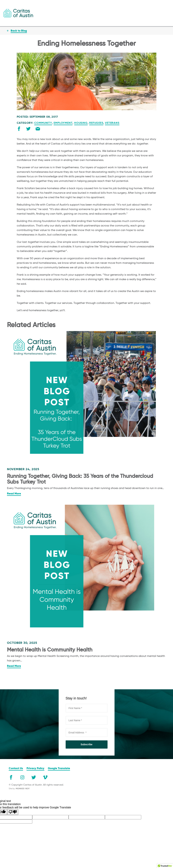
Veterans (112, 123)
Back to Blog (19, 31)
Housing (81, 123)
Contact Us (16, 768)
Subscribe (87, 744)
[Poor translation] (13, 812)
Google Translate (59, 768)
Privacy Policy (35, 768)
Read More (14, 494)
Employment (63, 123)
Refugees (96, 123)
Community (43, 123)
